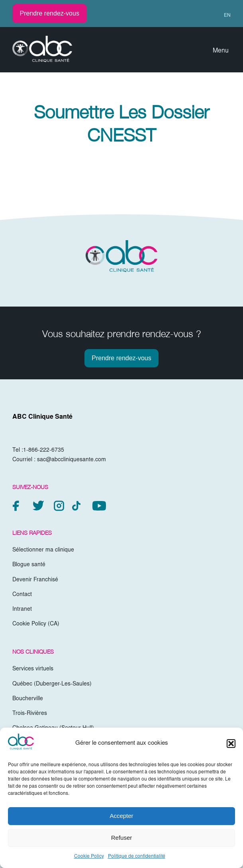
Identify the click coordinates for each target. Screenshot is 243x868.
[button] (231, 744)
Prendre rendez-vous (50, 13)
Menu (221, 51)
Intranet (22, 610)
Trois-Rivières (30, 714)
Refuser (122, 838)
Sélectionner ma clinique (43, 550)
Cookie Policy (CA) (36, 624)
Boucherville (28, 699)
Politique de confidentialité (137, 856)
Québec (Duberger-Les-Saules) (52, 684)
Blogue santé (29, 565)
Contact (22, 595)
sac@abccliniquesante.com (72, 460)
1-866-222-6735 (44, 451)
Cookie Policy (89, 856)
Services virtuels (33, 669)
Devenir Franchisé (35, 580)
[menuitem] (224, 16)
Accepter (121, 816)
